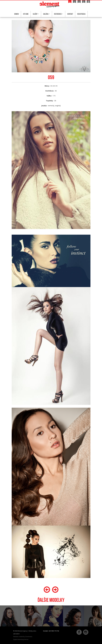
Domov (17, 14)
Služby (36, 14)
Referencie (59, 14)
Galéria (46, 14)
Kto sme (26, 14)
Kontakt (70, 14)
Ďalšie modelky (51, 600)
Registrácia (81, 14)
